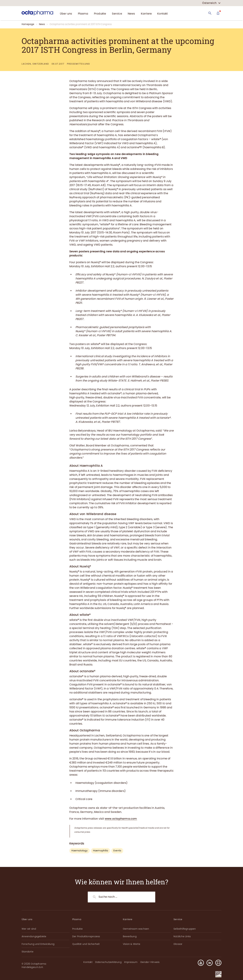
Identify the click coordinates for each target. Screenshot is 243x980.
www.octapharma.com (121, 819)
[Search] (210, 13)
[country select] (211, 3)
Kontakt (88, 962)
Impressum (131, 962)
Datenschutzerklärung (108, 962)
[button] (217, 963)
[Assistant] (218, 13)
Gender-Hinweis (150, 962)
